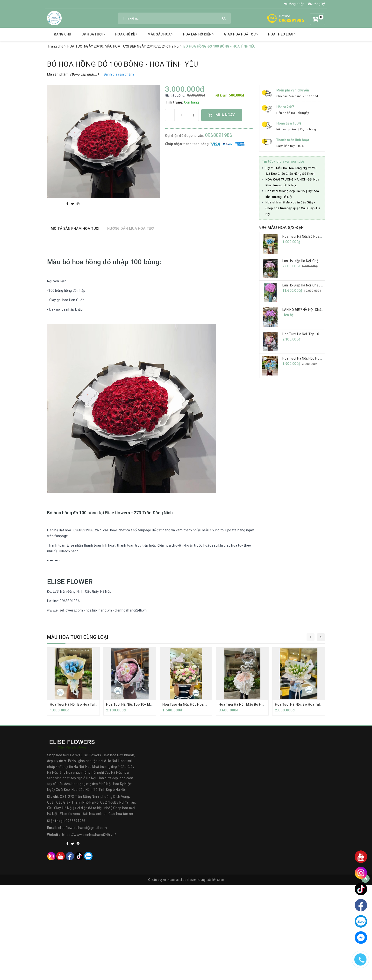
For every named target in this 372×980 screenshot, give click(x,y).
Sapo (221, 880)
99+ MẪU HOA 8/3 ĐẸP (281, 227)
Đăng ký (316, 4)
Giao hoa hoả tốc (241, 34)
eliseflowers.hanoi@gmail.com (82, 828)
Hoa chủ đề (126, 34)
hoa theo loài (282, 34)
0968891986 (291, 20)
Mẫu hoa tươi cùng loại (78, 637)
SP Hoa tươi (93, 34)
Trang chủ (61, 34)
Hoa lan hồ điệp (198, 34)
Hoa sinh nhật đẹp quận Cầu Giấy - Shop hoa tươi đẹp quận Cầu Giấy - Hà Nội (293, 208)
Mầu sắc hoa (160, 34)
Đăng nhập (294, 4)
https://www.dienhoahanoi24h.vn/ (89, 835)
